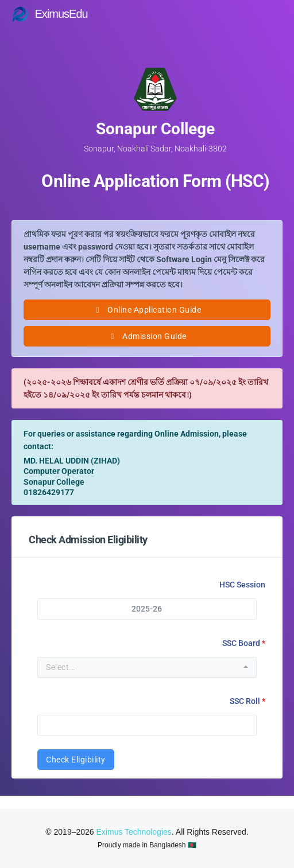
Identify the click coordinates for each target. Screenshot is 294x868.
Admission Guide (147, 336)
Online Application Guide (147, 310)
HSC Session (242, 585)
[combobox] (147, 667)
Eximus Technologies (134, 832)
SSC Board (241, 643)
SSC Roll (245, 701)
